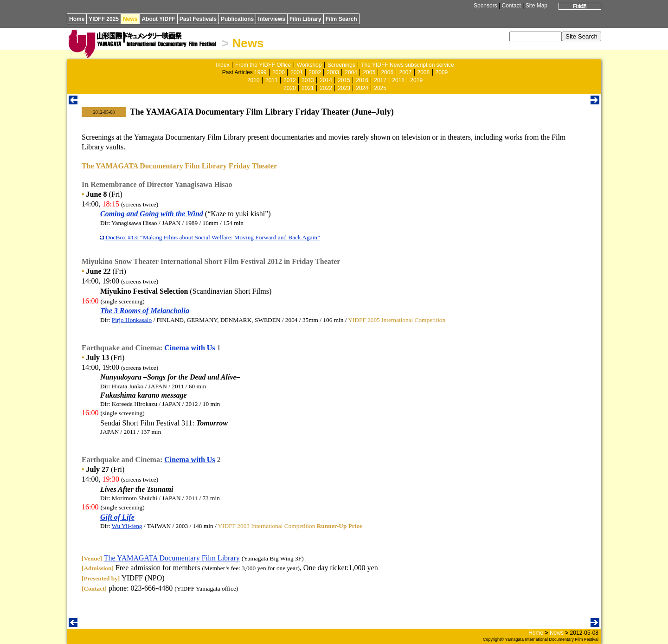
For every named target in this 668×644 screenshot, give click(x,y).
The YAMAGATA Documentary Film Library (172, 558)
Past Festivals (198, 19)
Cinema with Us (189, 348)
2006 (387, 72)
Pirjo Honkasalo (132, 320)
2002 (315, 72)
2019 (416, 80)
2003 (333, 72)
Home (77, 19)
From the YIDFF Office (263, 65)
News (130, 19)
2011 (272, 80)
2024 (362, 88)
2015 (344, 80)
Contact (511, 6)
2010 (254, 80)
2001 (297, 72)
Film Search (341, 19)
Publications (237, 19)
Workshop (309, 65)
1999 (260, 72)
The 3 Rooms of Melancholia (145, 311)
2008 (424, 72)
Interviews (272, 19)
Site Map (536, 6)
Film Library (305, 19)
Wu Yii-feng (127, 526)
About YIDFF (158, 19)
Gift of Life (117, 517)
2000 (279, 72)
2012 (290, 80)
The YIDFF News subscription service (408, 65)
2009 (442, 72)
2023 (344, 88)
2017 (380, 80)
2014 (326, 80)
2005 (369, 72)
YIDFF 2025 (104, 19)
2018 (398, 80)
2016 (362, 80)
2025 (380, 88)
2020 (290, 88)
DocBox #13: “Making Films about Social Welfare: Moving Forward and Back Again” (210, 237)
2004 (351, 72)
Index (222, 65)
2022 (326, 88)
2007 (405, 72)
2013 (308, 80)
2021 (308, 88)
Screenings (341, 65)
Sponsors (485, 6)
